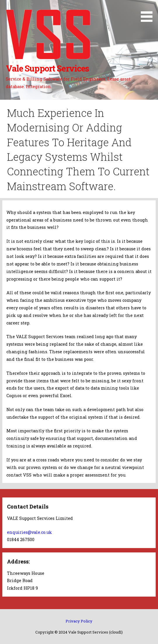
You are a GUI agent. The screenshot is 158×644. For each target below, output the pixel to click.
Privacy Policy (79, 621)
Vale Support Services (48, 68)
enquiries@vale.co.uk (29, 532)
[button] (149, 12)
